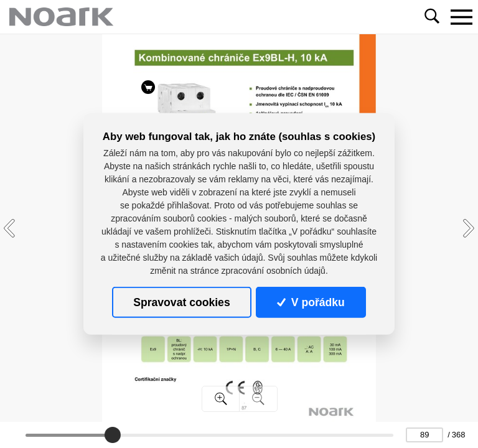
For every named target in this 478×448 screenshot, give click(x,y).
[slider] (113, 435)
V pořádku (311, 302)
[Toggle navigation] (461, 17)
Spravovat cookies (181, 302)
